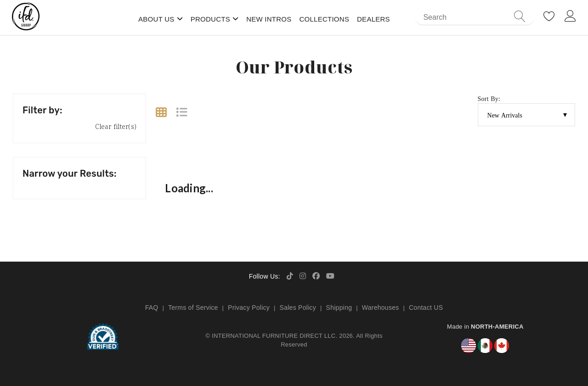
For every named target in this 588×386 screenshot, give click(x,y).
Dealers (373, 19)
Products (210, 19)
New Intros (269, 19)
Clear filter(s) (116, 126)
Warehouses (381, 308)
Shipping (339, 308)
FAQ (152, 308)
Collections (324, 19)
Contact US (426, 308)
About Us (156, 19)
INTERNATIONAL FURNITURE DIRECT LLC (274, 336)
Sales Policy (298, 308)
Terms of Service (193, 308)
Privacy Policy (249, 308)
